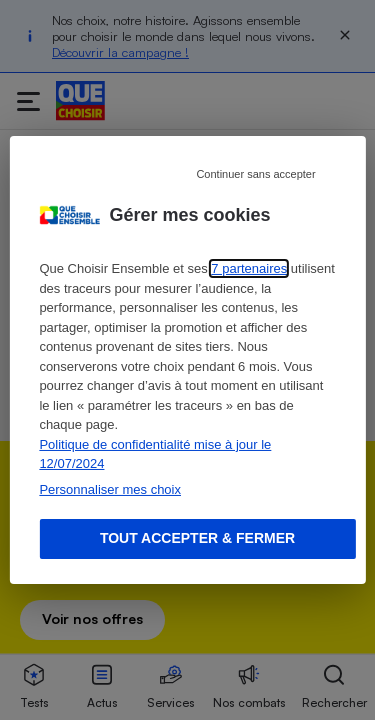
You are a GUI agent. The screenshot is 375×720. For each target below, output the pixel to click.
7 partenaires (249, 268)
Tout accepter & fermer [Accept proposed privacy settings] (197, 538)
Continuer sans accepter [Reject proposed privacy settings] (255, 174)
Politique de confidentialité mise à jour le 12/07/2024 (155, 454)
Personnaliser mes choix (110, 489)
